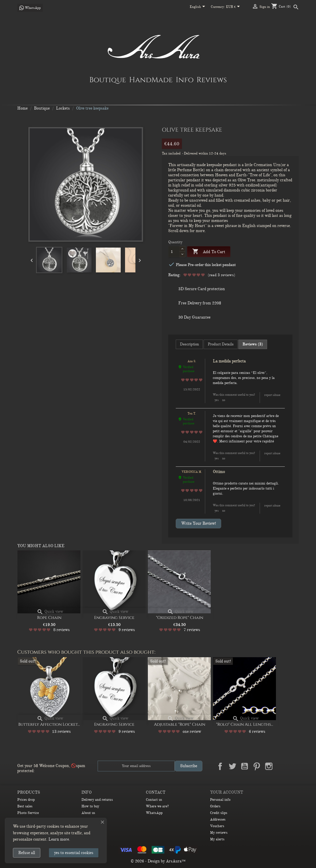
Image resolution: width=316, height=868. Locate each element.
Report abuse (272, 395)
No (224, 400)
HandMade (151, 80)
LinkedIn (281, 766)
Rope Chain (49, 618)
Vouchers (217, 826)
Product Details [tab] (221, 344)
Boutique (108, 80)
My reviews (219, 833)
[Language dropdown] (198, 7)
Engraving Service (114, 618)
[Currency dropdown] (234, 7)
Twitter (232, 766)
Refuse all (27, 853)
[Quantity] (174, 252)
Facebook (220, 766)
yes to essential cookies (74, 853)
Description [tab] (189, 344)
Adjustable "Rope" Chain (180, 724)
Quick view (50, 612)
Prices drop (26, 800)
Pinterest (257, 766)
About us (88, 813)
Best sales (25, 806)
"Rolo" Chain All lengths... (245, 724)
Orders (215, 806)
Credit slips (219, 813)
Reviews (212, 80)
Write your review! (198, 524)
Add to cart (209, 252)
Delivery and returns (97, 800)
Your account (226, 792)
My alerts (217, 839)
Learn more (59, 839)
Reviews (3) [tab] (253, 344)
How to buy (90, 806)
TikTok (293, 766)
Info (185, 80)
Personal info (220, 800)
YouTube (244, 766)
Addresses (218, 819)
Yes (217, 400)
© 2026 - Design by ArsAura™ (158, 861)
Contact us (154, 800)
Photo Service (28, 813)
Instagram (269, 766)
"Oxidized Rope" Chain (180, 618)
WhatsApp (154, 813)
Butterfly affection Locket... (49, 724)
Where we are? (157, 806)
